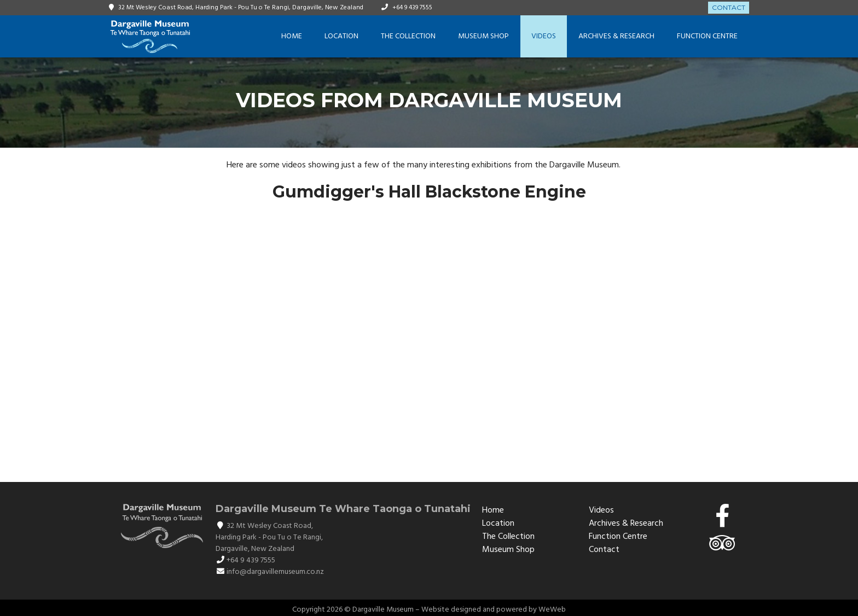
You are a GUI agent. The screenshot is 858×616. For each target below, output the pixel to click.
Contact (729, 7)
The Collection (408, 36)
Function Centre (707, 36)
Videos (544, 36)
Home (292, 36)
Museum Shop (483, 36)
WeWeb (552, 610)
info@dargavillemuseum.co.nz (275, 572)
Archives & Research (616, 36)
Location (341, 36)
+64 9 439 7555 (412, 8)
